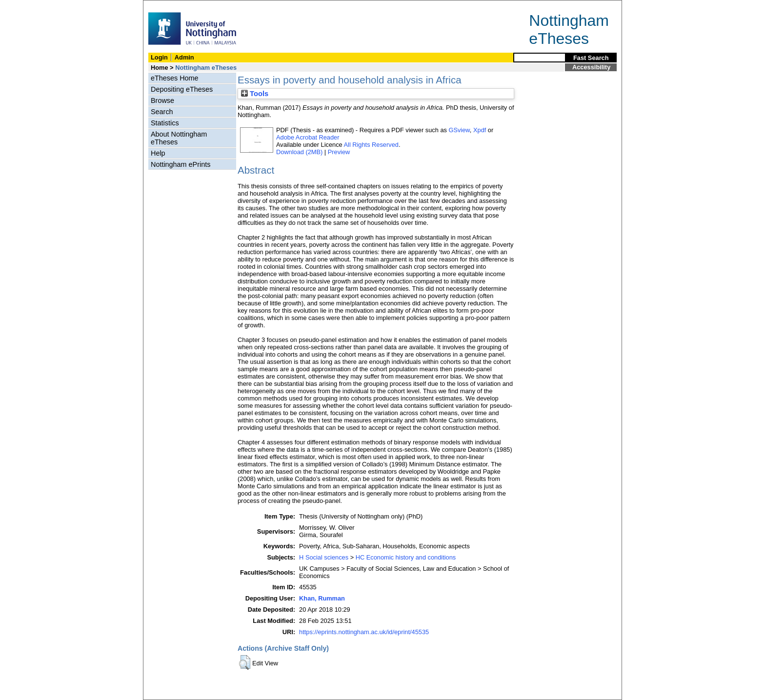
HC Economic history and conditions (406, 557)
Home (160, 68)
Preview (339, 152)
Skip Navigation (165, 6)
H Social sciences (324, 557)
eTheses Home (175, 78)
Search (162, 112)
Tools (255, 94)
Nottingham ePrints (181, 164)
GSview (459, 130)
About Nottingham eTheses (179, 138)
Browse (162, 100)
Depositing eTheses (182, 89)
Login (159, 57)
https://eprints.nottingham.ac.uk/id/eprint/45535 (364, 632)
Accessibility (591, 67)
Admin (184, 57)
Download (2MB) (299, 152)
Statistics (165, 123)
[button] (245, 662)
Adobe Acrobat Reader (308, 137)
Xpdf (480, 130)
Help (158, 153)
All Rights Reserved (371, 145)
